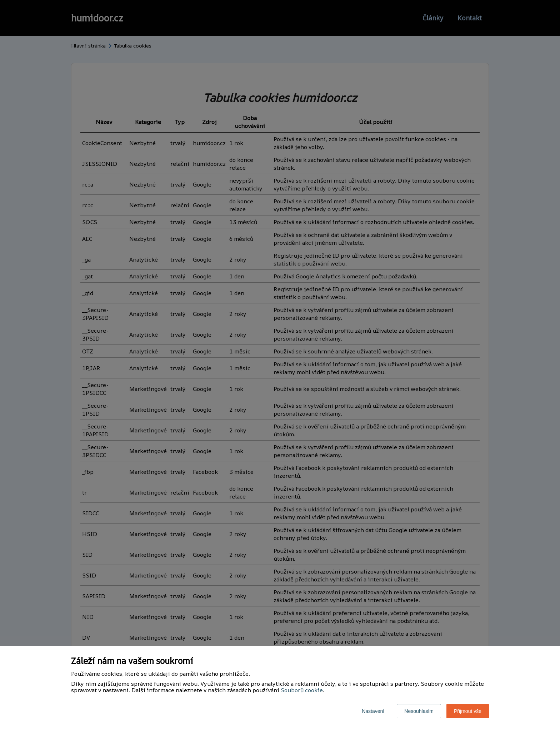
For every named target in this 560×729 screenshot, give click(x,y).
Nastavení (373, 711)
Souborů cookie (302, 690)
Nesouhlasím (419, 711)
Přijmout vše (468, 711)
